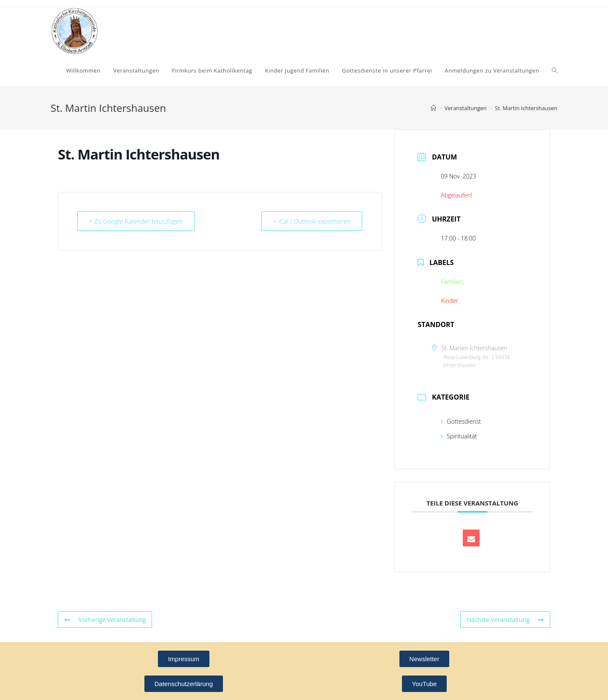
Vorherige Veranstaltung (105, 620)
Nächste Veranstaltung (505, 620)
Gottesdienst (461, 421)
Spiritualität (459, 436)
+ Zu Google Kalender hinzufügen (137, 221)
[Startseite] (433, 108)
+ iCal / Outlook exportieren (311, 221)
